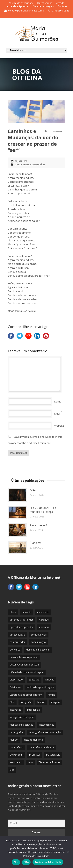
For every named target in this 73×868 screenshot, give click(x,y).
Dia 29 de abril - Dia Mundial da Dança (43, 510)
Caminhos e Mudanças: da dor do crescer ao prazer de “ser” (33, 141)
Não (26, 862)
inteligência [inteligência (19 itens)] (33, 710)
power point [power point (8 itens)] (17, 755)
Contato (62, 6)
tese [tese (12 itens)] (30, 762)
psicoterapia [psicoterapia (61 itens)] (53, 755)
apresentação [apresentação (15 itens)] (17, 635)
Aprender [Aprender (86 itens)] (44, 620)
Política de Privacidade (21, 3)
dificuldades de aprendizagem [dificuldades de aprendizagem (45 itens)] (27, 672)
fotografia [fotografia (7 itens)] (26, 702)
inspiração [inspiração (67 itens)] (16, 710)
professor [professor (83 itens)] (35, 755)
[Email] (36, 823)
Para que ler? (39, 525)
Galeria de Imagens (44, 6)
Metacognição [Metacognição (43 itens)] (47, 725)
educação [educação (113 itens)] (34, 680)
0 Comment (55, 131)
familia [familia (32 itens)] (52, 695)
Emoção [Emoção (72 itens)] (50, 680)
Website (59, 426)
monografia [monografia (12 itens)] (16, 732)
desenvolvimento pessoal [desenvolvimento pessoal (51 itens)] (24, 657)
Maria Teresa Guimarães (30, 164)
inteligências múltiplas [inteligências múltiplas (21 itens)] (22, 717)
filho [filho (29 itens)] (12, 702)
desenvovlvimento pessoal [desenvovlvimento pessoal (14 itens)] (25, 665)
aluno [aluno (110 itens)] (13, 612)
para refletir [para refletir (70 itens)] (16, 747)
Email (57, 414)
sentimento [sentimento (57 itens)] (16, 762)
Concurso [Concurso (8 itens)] (15, 650)
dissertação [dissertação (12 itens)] (16, 680)
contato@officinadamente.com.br (27, 11)
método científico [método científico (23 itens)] (33, 740)
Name (58, 402)
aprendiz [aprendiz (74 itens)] (44, 627)
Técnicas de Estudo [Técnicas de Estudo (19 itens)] (49, 762)
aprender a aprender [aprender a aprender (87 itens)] (22, 627)
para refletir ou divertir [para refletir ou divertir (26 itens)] (41, 747)
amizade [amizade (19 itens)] (27, 612)
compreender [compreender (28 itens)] (17, 642)
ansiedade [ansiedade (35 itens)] (43, 612)
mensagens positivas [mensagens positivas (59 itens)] (21, 725)
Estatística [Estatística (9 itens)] (15, 687)
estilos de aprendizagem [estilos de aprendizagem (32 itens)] (40, 687)
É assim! (35, 543)
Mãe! (33, 490)
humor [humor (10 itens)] (41, 702)
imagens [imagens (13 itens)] (55, 702)
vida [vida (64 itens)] (12, 770)
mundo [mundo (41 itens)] (14, 740)
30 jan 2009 (21, 161)
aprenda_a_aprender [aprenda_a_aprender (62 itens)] (21, 620)
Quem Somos (45, 3)
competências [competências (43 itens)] (39, 635)
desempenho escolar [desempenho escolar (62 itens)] (38, 650)
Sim (16, 862)
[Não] (68, 852)
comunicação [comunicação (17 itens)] (38, 642)
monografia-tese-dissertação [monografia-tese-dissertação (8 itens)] (45, 732)
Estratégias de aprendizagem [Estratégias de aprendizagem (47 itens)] (26, 695)
